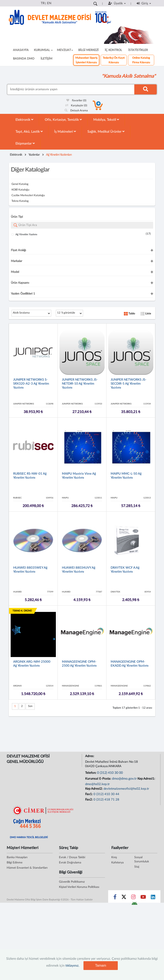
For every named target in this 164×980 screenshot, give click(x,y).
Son (30, 706)
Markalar (17, 261)
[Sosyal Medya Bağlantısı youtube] (143, 898)
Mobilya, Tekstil (106, 120)
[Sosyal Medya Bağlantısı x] (124, 898)
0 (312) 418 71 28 (106, 800)
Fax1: (89, 794)
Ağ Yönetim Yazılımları (59, 155)
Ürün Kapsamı (20, 283)
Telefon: (91, 773)
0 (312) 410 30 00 (110, 773)
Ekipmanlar (25, 143)
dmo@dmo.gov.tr (124, 779)
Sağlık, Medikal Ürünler (106, 132)
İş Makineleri (65, 132)
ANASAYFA (21, 50)
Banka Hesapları (17, 857)
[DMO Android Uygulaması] (134, 905)
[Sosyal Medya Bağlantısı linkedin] (153, 898)
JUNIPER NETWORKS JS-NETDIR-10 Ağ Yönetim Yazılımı (80, 384)
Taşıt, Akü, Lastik (29, 132)
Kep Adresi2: (94, 789)
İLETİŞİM (46, 59)
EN (49, 3)
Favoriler (76, 101)
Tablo (129, 314)
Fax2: (89, 800)
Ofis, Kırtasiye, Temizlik (63, 120)
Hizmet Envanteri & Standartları (27, 868)
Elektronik (24, 120)
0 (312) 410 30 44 (106, 794)
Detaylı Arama (76, 111)
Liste (146, 314)
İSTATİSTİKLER (138, 50)
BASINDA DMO (24, 59)
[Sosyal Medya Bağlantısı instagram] (133, 898)
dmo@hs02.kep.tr (97, 784)
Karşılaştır (76, 106)
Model (15, 272)
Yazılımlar (34, 155)
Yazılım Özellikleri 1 (23, 294)
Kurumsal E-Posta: (99, 779)
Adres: (90, 756)
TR (43, 3)
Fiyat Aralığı (18, 250)
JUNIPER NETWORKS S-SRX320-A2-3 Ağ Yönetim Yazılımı (31, 384)
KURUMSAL (43, 50)
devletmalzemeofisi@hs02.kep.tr (126, 789)
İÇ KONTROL (113, 50)
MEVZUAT (65, 50)
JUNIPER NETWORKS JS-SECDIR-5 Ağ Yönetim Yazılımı (129, 384)
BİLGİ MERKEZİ (88, 50)
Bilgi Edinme (15, 863)
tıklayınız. (72, 966)
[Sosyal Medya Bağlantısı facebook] (115, 898)
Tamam (101, 965)
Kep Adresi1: (147, 779)
